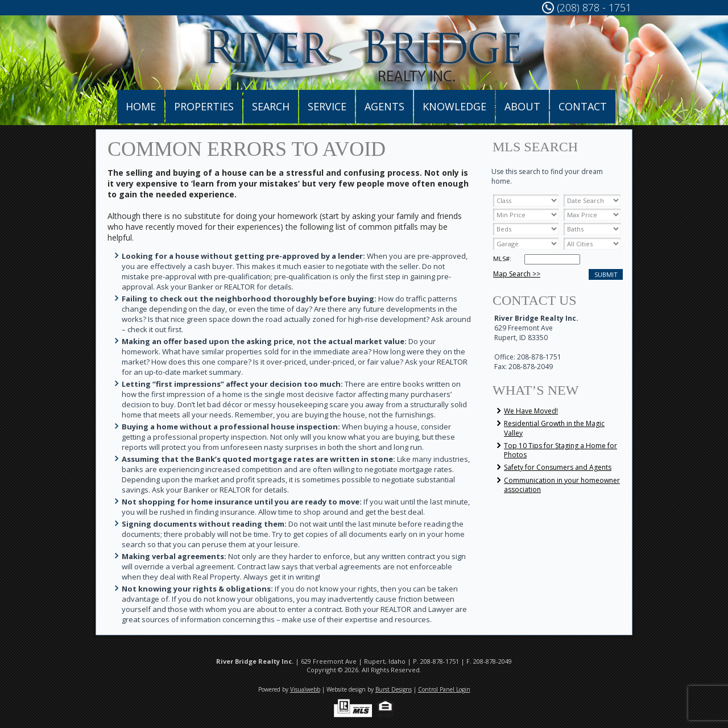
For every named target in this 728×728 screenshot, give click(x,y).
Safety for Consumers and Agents (558, 467)
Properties (204, 106)
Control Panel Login (444, 689)
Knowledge (454, 106)
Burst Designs (394, 689)
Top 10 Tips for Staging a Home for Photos (561, 450)
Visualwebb (305, 689)
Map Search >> (517, 274)
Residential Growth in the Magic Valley (554, 428)
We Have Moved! (531, 411)
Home (141, 106)
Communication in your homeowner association (562, 485)
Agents (384, 106)
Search (271, 106)
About (522, 106)
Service (327, 106)
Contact (583, 106)
